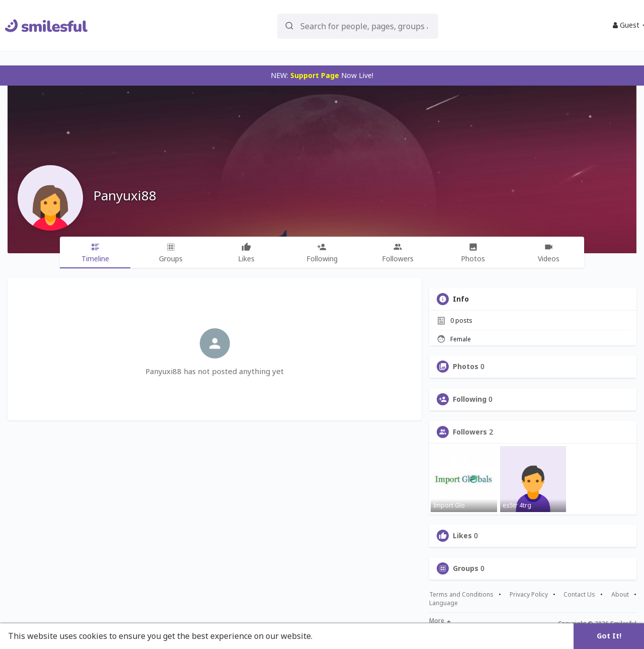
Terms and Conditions (461, 595)
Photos (466, 367)
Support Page (315, 75)
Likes (462, 536)
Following (470, 399)
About (620, 595)
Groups (466, 568)
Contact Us (579, 595)
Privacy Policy (529, 595)
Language (444, 603)
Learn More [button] (338, 636)
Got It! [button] (609, 636)
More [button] (440, 621)
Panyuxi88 (125, 195)
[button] (358, 25)
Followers (470, 432)
